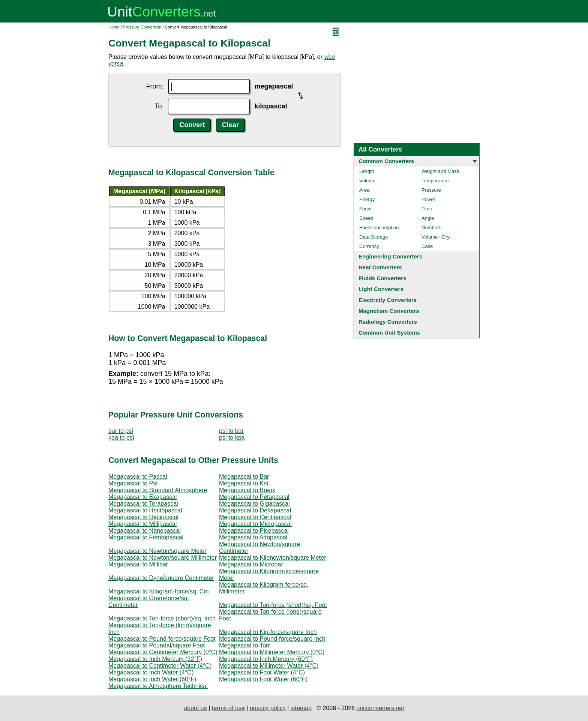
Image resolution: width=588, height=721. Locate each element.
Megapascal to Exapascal (142, 497)
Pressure (431, 190)
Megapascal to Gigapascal (254, 504)
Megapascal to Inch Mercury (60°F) (266, 659)
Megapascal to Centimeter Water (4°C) (160, 666)
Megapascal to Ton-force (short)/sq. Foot (273, 605)
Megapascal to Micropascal (255, 524)
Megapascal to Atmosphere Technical (158, 686)
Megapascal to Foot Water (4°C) (262, 672)
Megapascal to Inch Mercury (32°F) (155, 659)
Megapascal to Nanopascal (145, 531)
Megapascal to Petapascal (254, 497)
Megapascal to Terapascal (143, 504)
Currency (369, 246)
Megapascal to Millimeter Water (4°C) (269, 666)
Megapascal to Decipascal (143, 517)
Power (428, 199)
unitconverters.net (380, 708)
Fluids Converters (382, 278)
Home (114, 27)
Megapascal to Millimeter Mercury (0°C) (272, 652)
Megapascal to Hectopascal (145, 510)
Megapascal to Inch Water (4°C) (151, 672)
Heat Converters (380, 267)
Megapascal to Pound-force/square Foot (162, 639)
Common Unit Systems (389, 333)
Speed (366, 218)
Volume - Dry (436, 237)
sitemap (301, 708)
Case (427, 246)
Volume (367, 181)
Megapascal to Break (247, 490)
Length (367, 171)
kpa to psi (121, 438)
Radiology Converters (388, 322)
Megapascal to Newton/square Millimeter (163, 558)
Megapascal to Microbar (251, 564)
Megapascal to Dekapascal (255, 510)
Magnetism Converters (389, 311)
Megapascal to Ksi (244, 483)
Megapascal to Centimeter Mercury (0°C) (163, 652)
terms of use (228, 708)
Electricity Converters (388, 300)
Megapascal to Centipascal (255, 517)
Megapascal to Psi (133, 483)
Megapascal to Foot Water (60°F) (263, 679)
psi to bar (231, 431)
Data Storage (374, 237)
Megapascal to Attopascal (253, 537)
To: (159, 106)
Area (364, 190)
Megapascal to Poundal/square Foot (157, 645)
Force (365, 209)
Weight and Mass (440, 171)
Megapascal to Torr (244, 645)
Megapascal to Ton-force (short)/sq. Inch (162, 618)
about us (195, 708)
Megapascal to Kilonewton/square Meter (273, 558)
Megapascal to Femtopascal (146, 537)
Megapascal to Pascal (138, 477)
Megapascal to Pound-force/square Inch (272, 639)
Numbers (431, 228)
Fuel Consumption (379, 228)
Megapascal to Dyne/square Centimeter (161, 578)
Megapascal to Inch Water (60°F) (152, 679)
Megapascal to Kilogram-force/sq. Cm (159, 591)
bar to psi (121, 431)
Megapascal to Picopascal (254, 531)
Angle (428, 218)
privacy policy (268, 708)
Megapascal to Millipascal (142, 524)
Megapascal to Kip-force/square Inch (268, 632)
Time (427, 209)
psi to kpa (232, 438)
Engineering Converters (390, 256)
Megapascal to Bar (244, 477)
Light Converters (381, 289)
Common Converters (386, 161)
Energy (367, 199)
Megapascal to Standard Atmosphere (158, 490)
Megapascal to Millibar (138, 564)
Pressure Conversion (142, 27)
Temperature (435, 181)
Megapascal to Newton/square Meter (157, 551)
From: (155, 86)
